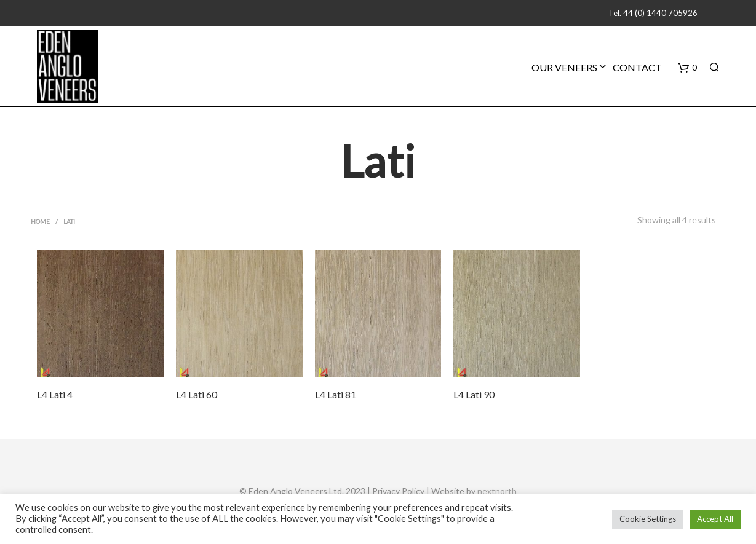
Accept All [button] (715, 519)
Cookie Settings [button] (648, 519)
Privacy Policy (398, 491)
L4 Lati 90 (474, 394)
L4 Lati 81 (336, 394)
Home (40, 221)
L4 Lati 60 (197, 394)
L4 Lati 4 (55, 394)
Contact (637, 67)
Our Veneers (564, 67)
